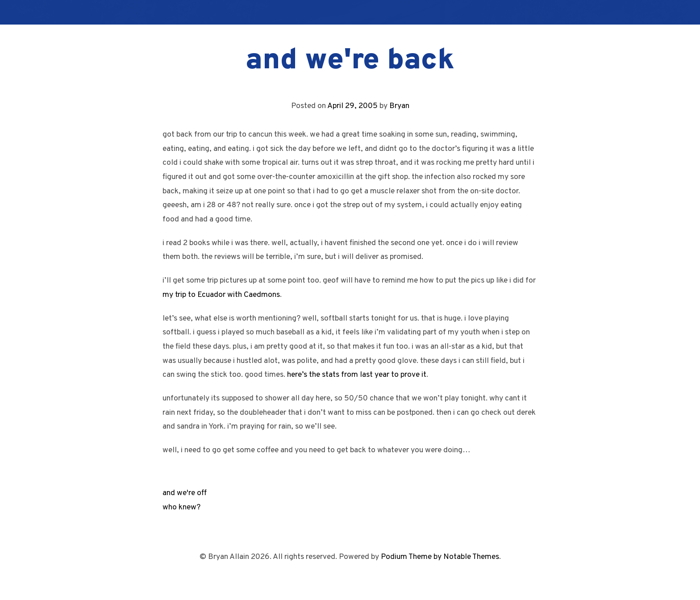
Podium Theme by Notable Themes (440, 557)
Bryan (399, 106)
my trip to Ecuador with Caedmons (221, 295)
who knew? (181, 507)
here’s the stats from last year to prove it (357, 375)
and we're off (185, 493)
